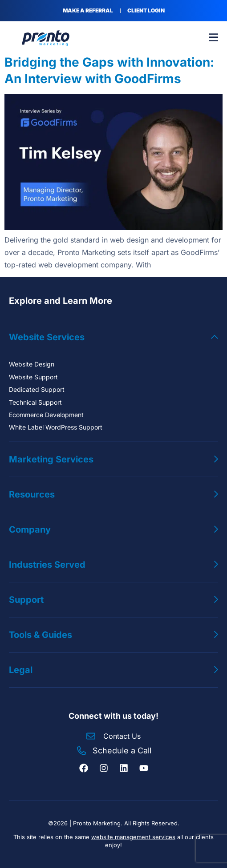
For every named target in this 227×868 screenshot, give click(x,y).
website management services (133, 837)
